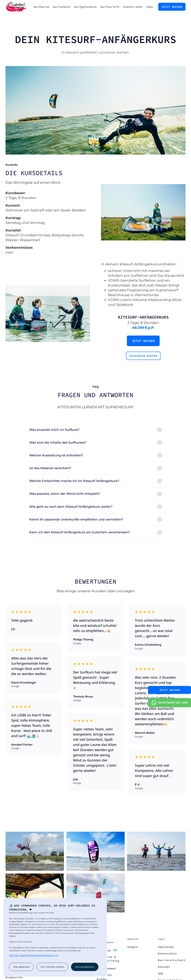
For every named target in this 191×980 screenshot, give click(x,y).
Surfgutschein (85, 7)
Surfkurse (41, 7)
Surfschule (62, 7)
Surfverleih (110, 7)
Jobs (149, 7)
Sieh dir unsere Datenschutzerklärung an (34, 955)
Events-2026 (133, 7)
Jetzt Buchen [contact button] (170, 690)
